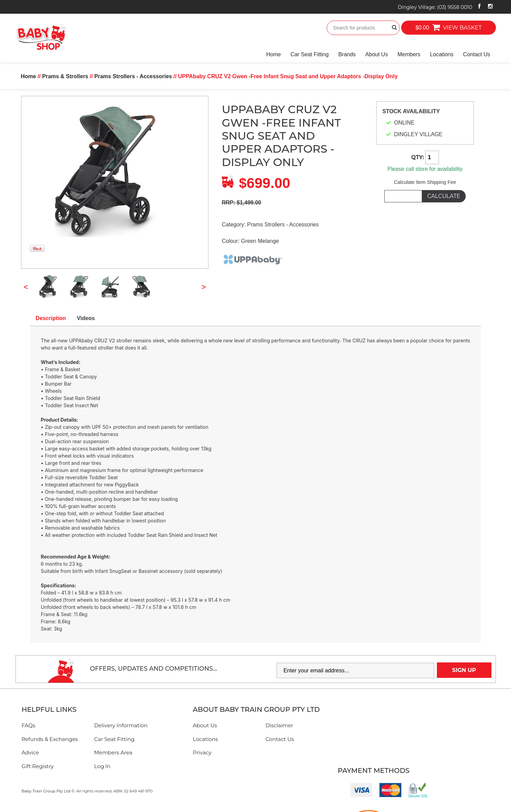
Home (274, 54)
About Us (376, 54)
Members (409, 54)
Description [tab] (51, 318)
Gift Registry (38, 766)
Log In (102, 766)
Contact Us (477, 54)
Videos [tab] (86, 318)
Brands (347, 54)
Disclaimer (279, 725)
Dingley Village (435, 7)
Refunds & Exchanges (50, 739)
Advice (30, 752)
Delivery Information (121, 725)
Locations (442, 54)
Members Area (113, 752)
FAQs (28, 725)
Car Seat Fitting (310, 54)
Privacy (202, 752)
